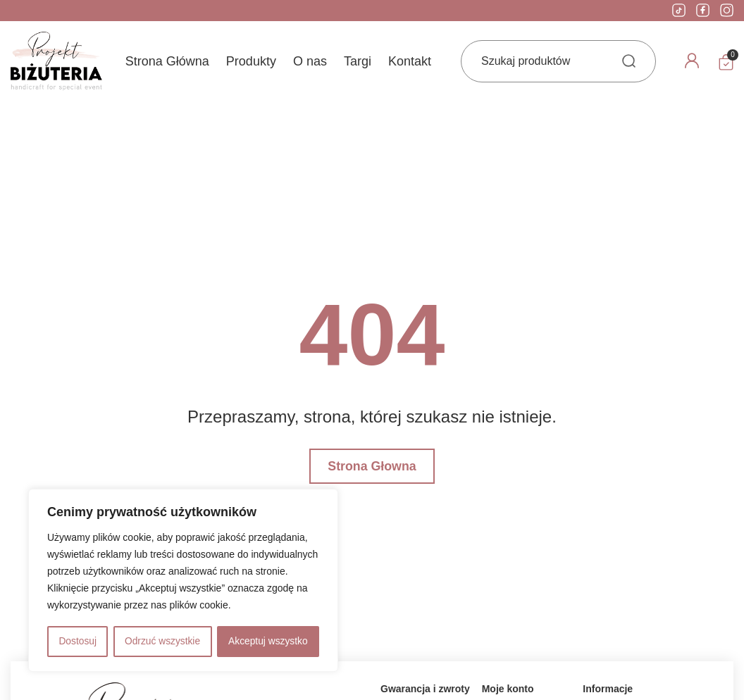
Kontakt (410, 61)
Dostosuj (77, 642)
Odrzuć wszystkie (162, 642)
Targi (358, 61)
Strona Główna (167, 61)
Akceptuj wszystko (268, 642)
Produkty (251, 61)
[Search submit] (629, 61)
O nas (310, 61)
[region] (183, 581)
